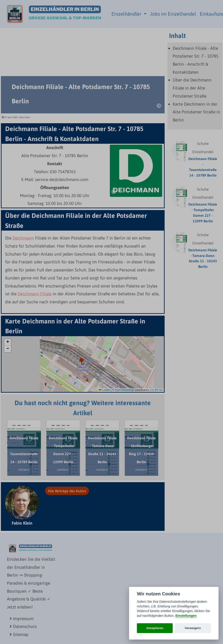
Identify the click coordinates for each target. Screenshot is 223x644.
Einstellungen (186, 616)
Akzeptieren (155, 628)
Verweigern (193, 628)
